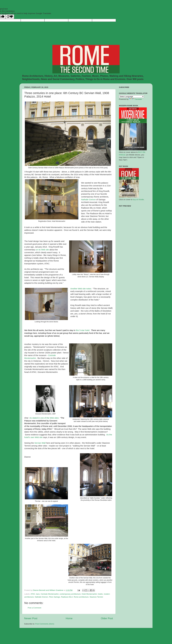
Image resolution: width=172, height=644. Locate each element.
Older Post (107, 618)
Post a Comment (34, 608)
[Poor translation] (10, 17)
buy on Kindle (138, 200)
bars (38, 594)
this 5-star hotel (82, 330)
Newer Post (31, 618)
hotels (100, 594)
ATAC (33, 594)
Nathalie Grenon (41, 597)
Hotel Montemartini (89, 594)
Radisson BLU (67, 597)
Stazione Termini (96, 597)
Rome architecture (81, 597)
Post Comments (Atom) (45, 624)
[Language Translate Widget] (131, 97)
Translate (135, 99)
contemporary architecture (70, 594)
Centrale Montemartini (50, 594)
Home (69, 618)
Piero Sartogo (55, 597)
